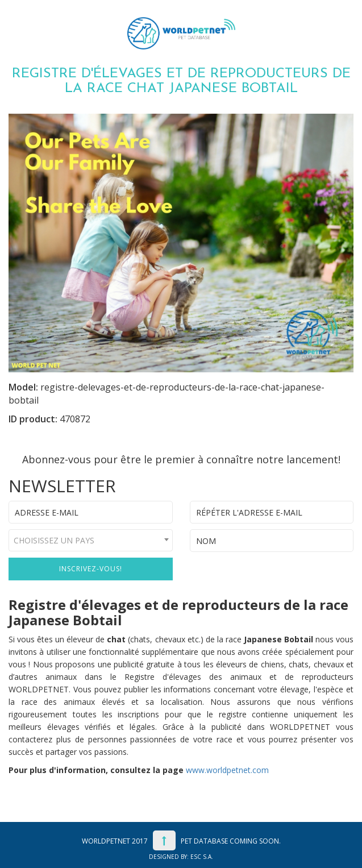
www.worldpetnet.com (227, 770)
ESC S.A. (202, 857)
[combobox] (91, 540)
